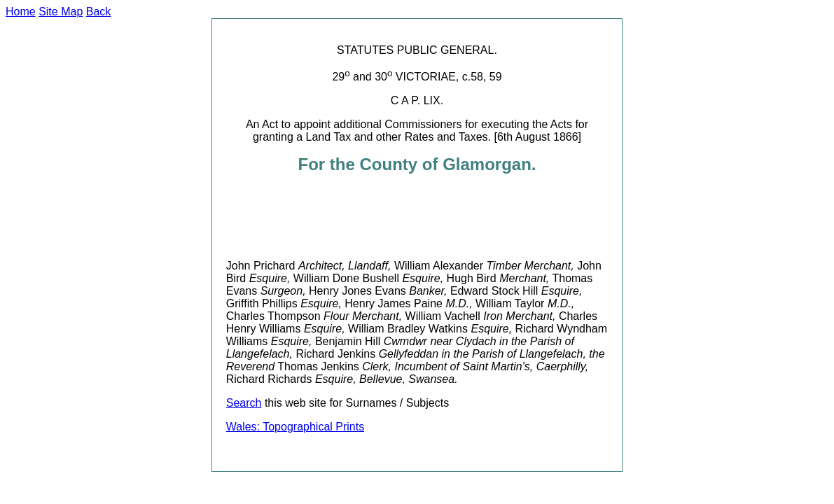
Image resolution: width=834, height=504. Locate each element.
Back (99, 12)
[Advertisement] (481, 217)
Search (244, 403)
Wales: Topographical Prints (295, 427)
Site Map (61, 12)
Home (21, 12)
